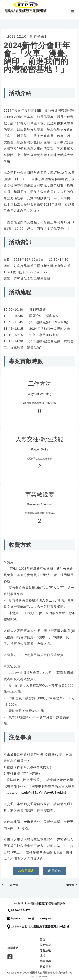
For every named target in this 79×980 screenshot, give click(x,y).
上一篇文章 (10, 885)
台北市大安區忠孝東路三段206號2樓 (46, 927)
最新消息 (45, 945)
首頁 (42, 939)
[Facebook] (10, 957)
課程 (42, 956)
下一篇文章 (69, 885)
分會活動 (45, 950)
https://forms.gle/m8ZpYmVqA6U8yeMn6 (35, 793)
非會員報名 (26, 871)
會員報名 (54, 871)
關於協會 (45, 966)
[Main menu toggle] (73, 11)
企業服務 (45, 961)
